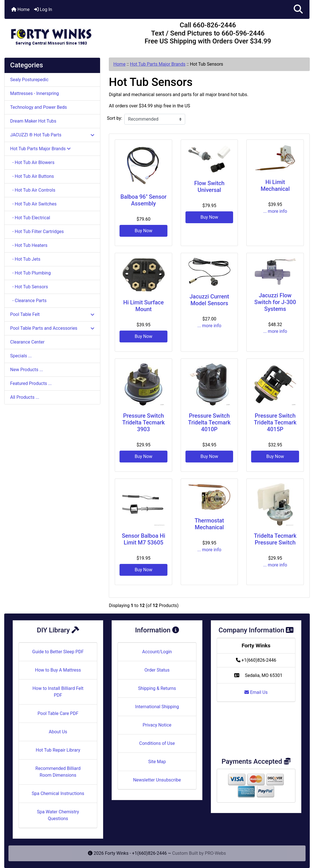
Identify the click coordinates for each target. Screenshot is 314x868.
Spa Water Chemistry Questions (58, 815)
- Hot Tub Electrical (30, 218)
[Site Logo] (55, 34)
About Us (58, 732)
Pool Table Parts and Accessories (52, 328)
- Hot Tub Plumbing (30, 273)
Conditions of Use (157, 743)
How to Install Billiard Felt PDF (58, 692)
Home (20, 9)
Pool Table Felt (52, 314)
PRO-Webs (215, 853)
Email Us (256, 692)
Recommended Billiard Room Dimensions (58, 772)
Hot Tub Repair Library (58, 750)
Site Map (157, 762)
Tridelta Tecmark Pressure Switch (275, 539)
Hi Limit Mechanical (275, 185)
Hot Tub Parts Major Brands (158, 64)
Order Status (157, 670)
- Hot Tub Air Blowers (32, 162)
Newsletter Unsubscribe (157, 780)
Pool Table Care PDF (58, 713)
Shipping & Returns (157, 688)
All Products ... (25, 397)
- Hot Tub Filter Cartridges (37, 232)
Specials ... (21, 356)
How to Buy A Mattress (58, 670)
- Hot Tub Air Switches (33, 204)
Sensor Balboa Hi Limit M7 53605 (143, 539)
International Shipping (157, 707)
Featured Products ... (31, 383)
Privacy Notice (157, 725)
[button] (298, 9)
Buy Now (144, 231)
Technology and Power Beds (38, 107)
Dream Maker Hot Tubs (33, 121)
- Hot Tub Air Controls (33, 190)
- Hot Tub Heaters (29, 245)
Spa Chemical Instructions (58, 793)
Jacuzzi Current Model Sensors (209, 300)
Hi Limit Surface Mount (143, 306)
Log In (43, 9)
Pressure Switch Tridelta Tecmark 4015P (275, 422)
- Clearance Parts (28, 301)
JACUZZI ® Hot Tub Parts (52, 135)
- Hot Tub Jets (25, 259)
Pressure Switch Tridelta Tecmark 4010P (209, 422)
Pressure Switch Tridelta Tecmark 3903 (144, 422)
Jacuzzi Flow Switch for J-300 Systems (275, 302)
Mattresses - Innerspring (35, 93)
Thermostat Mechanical (209, 524)
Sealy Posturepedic (29, 80)
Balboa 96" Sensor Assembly (143, 200)
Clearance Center (27, 342)
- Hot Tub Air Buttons (32, 176)
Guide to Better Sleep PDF (58, 652)
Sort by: (114, 118)
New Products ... (27, 370)
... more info (275, 211)
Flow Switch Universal (209, 187)
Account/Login (157, 652)
